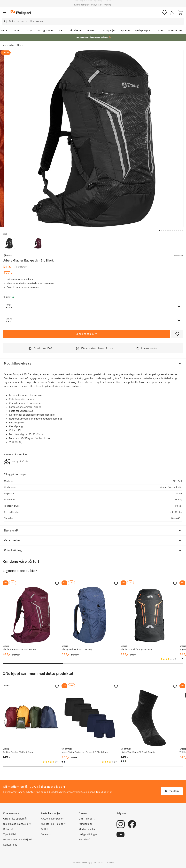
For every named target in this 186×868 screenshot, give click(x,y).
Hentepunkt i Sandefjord (17, 840)
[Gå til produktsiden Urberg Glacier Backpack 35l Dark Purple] (31, 615)
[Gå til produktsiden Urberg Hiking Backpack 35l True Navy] (90, 615)
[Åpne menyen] (5, 13)
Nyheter (125, 31)
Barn (62, 31)
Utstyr (28, 31)
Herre (4, 31)
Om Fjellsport (87, 819)
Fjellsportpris (143, 31)
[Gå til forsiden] (20, 13)
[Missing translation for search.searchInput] (5, 21)
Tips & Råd (9, 834)
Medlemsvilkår (87, 829)
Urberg (21, 45)
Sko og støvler (46, 31)
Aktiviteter (76, 31)
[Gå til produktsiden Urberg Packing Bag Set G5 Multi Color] (31, 718)
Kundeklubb (86, 824)
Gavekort (92, 31)
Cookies (111, 863)
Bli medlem (172, 791)
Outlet (159, 31)
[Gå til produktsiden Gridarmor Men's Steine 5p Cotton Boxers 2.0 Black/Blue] (90, 718)
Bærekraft (85, 840)
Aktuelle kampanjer (52, 819)
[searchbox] (96, 21)
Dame (16, 31)
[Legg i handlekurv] (86, 334)
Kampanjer (109, 31)
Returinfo (9, 829)
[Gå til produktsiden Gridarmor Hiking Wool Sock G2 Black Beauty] (149, 718)
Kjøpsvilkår (98, 863)
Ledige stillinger (88, 834)
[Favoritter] (164, 13)
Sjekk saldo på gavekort (17, 824)
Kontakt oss (10, 845)
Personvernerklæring (81, 863)
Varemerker (175, 31)
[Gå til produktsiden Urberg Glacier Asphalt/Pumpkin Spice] (149, 615)
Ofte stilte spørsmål (15, 819)
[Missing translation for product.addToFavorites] (177, 334)
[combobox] (93, 21)
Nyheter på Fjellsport (53, 824)
